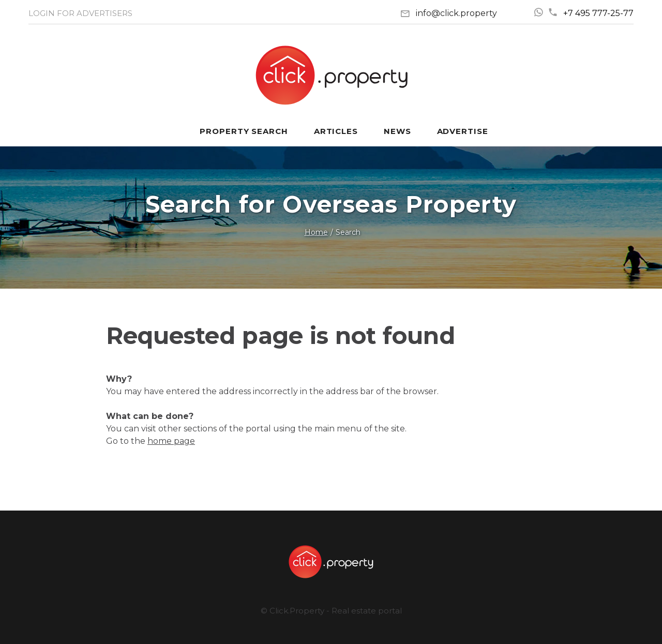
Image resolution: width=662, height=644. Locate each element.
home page (171, 441)
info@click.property (456, 13)
